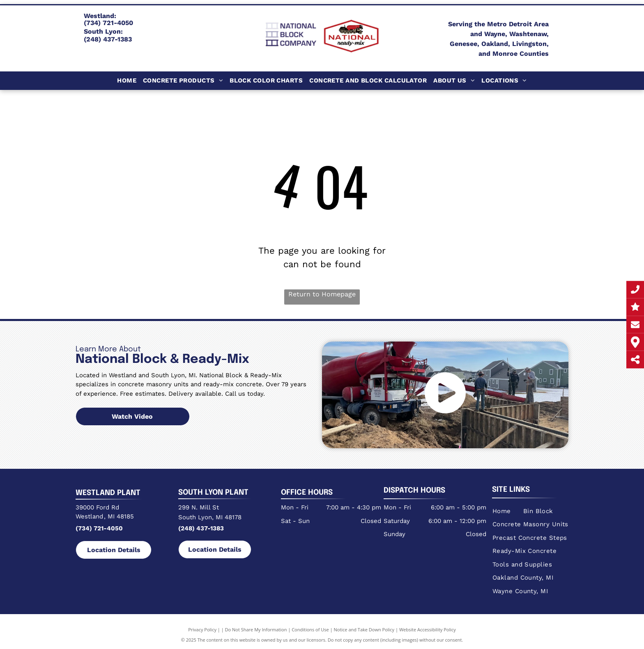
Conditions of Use (310, 630)
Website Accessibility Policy (428, 630)
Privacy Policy (202, 630)
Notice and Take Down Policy (364, 630)
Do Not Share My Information (256, 630)
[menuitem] (127, 81)
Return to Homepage (322, 294)
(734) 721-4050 (99, 528)
